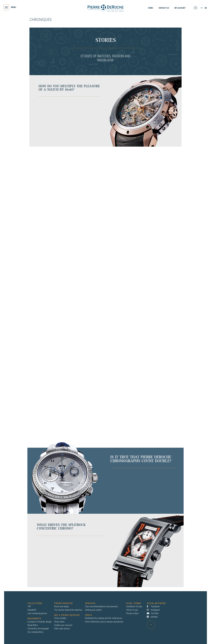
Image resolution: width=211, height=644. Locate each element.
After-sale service (62, 629)
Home (150, 8)
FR (201, 8)
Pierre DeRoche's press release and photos (104, 622)
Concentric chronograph (38, 629)
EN (205, 8)
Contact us (163, 8)
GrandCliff (32, 610)
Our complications (35, 632)
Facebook (153, 606)
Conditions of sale (134, 606)
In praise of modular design (40, 622)
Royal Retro (33, 625)
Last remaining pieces (37, 613)
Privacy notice (132, 613)
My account (179, 8)
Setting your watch (93, 610)
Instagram (153, 610)
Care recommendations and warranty (101, 606)
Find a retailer (60, 618)
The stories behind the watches (68, 610)
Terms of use (132, 610)
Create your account (63, 625)
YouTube (153, 613)
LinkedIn (152, 617)
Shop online (59, 622)
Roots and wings (62, 606)
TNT (29, 606)
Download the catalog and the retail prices (104, 618)
